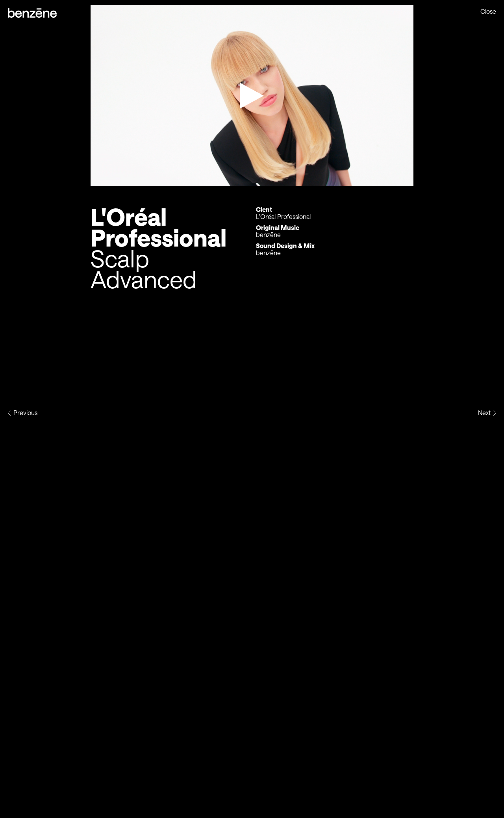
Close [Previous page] (488, 11)
